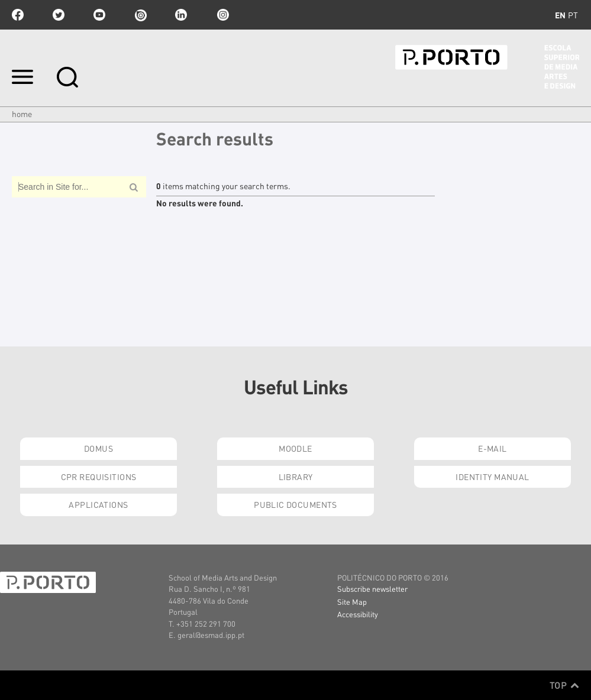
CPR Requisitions (99, 477)
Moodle (295, 448)
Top (564, 685)
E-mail (492, 448)
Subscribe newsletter (372, 589)
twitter (59, 15)
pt (573, 15)
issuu (140, 15)
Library (296, 477)
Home (22, 114)
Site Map (352, 602)
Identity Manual (492, 477)
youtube (99, 15)
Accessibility (358, 614)
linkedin (181, 15)
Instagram (222, 15)
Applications (98, 504)
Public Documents (295, 504)
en (560, 15)
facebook (18, 15)
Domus (98, 448)
